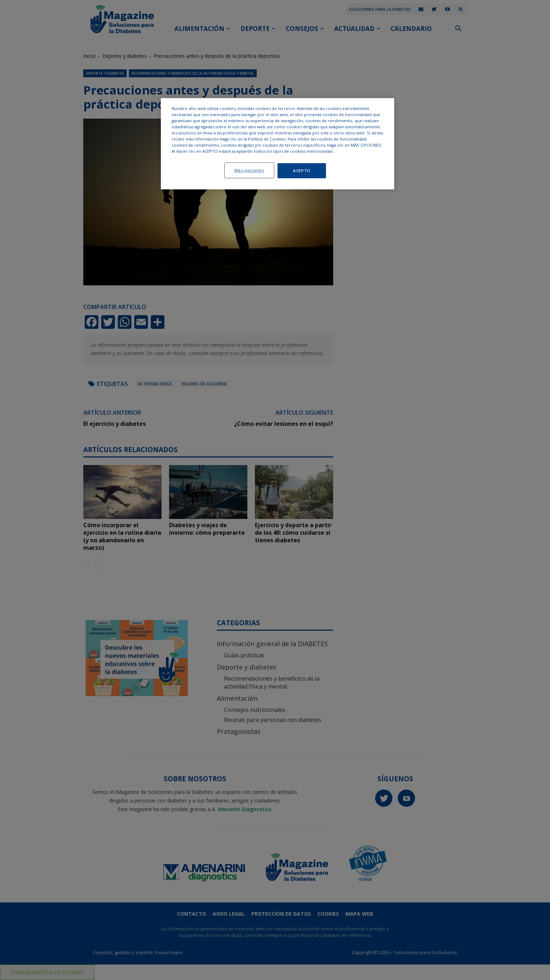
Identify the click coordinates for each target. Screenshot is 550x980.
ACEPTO (302, 171)
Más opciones (249, 170)
